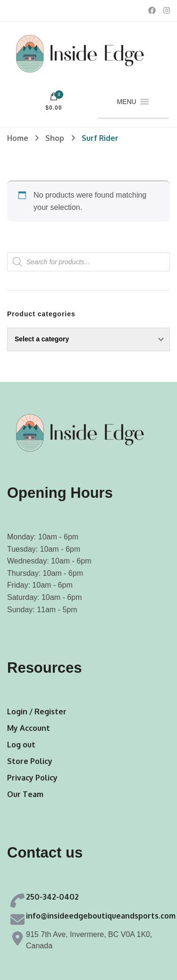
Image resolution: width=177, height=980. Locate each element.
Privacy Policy (32, 778)
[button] (126, 102)
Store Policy (30, 761)
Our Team (25, 794)
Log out (21, 745)
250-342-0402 (52, 897)
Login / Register (37, 711)
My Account (29, 728)
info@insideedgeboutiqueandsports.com (101, 916)
